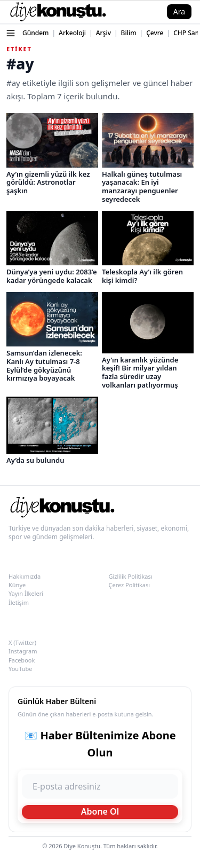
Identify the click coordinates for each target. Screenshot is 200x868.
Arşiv (103, 33)
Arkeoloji (72, 33)
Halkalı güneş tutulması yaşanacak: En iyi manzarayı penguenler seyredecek (142, 187)
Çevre (155, 33)
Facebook (22, 660)
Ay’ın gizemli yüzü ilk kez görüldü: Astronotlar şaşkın (48, 182)
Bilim (129, 33)
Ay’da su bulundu (35, 460)
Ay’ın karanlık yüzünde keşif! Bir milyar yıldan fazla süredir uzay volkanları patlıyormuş (140, 372)
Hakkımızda (25, 576)
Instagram (23, 651)
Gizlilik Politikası (131, 576)
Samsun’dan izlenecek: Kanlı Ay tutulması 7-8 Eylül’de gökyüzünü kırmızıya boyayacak (44, 365)
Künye (17, 585)
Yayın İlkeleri (26, 593)
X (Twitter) (22, 642)
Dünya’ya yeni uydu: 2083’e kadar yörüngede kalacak (52, 276)
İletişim (19, 602)
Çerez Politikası (130, 585)
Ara (179, 11)
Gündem (35, 33)
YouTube (20, 669)
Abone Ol (100, 811)
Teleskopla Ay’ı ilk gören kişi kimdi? (142, 276)
